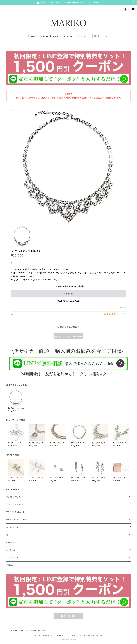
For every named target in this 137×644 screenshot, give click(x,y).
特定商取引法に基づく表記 (36, 630)
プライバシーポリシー (16, 630)
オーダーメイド (12, 550)
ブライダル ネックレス (15, 497)
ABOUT (45, 36)
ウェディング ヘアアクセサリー (18, 520)
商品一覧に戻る (68, 616)
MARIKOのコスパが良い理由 (68, 336)
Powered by (68, 639)
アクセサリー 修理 (13, 558)
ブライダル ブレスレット (15, 512)
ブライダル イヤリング (15, 504)
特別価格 (10, 565)
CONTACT (83, 36)
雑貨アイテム (11, 542)
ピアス (9, 535)
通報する (123, 307)
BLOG (55, 36)
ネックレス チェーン (14, 527)
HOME (34, 36)
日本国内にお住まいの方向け (68, 301)
